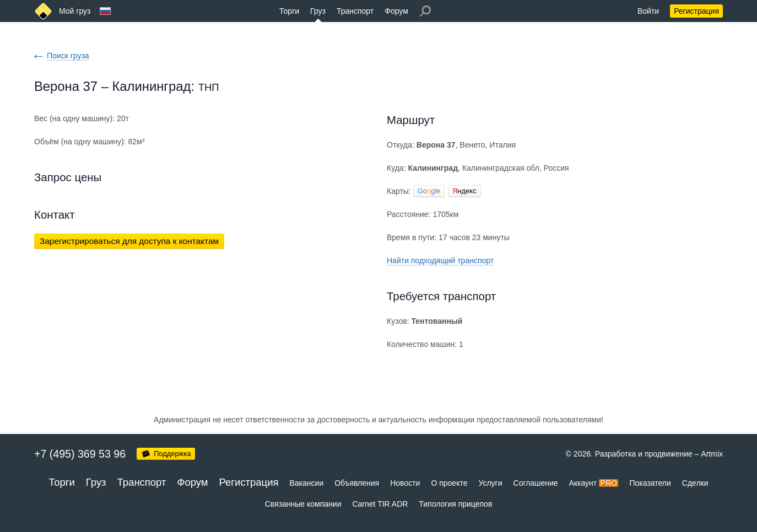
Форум (396, 11)
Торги (289, 11)
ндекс (464, 191)
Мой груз (75, 11)
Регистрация (696, 11)
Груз (318, 11)
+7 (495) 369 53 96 (80, 454)
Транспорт (355, 11)
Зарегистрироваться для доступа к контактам (129, 241)
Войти (648, 11)
